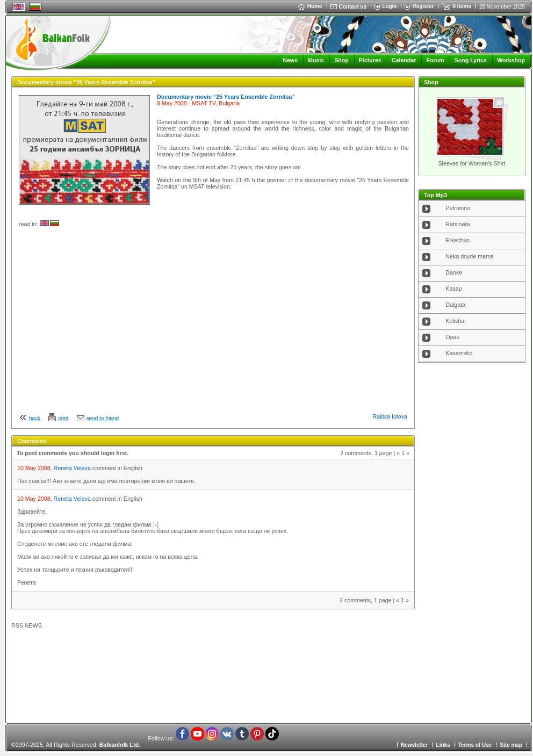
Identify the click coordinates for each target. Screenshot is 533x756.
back (35, 418)
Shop (341, 60)
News (290, 60)
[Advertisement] (472, 539)
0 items (462, 6)
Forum (435, 60)
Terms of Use (475, 745)
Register (423, 6)
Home (310, 6)
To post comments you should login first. (73, 453)
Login (389, 6)
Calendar (404, 60)
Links (443, 745)
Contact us (353, 7)
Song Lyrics (471, 60)
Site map (511, 745)
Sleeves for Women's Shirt (471, 163)
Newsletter (415, 745)
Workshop (511, 60)
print (63, 418)
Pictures (370, 60)
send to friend (103, 418)
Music (316, 60)
